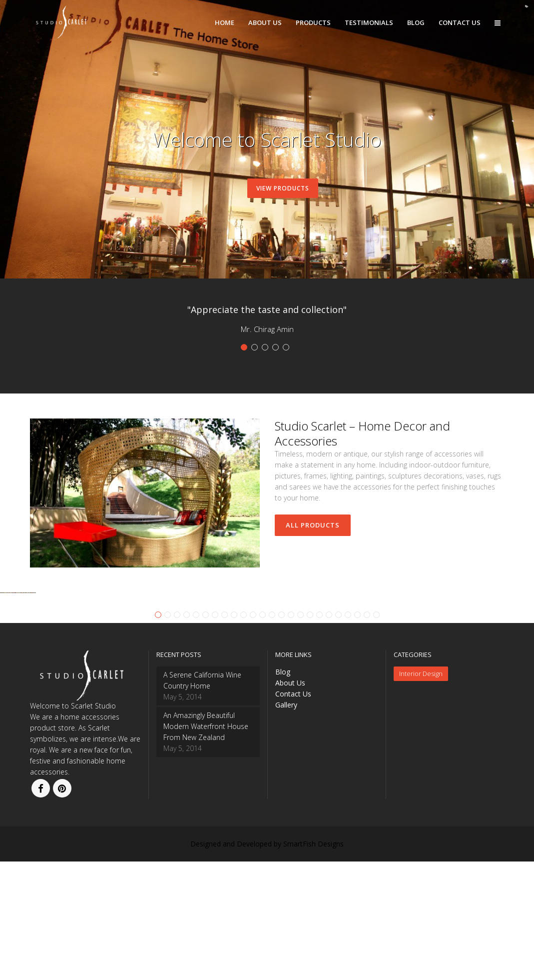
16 (300, 733)
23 (367, 733)
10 (244, 733)
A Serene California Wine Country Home (202, 799)
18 (319, 733)
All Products (313, 525)
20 (338, 733)
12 (263, 733)
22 (357, 733)
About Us (290, 801)
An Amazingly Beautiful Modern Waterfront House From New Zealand (206, 845)
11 (253, 733)
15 (291, 733)
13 (272, 733)
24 (376, 733)
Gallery (286, 823)
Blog (283, 790)
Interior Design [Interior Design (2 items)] (421, 792)
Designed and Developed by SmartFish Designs (267, 962)
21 (348, 733)
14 (281, 733)
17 (310, 733)
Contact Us (293, 812)
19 (329, 733)
